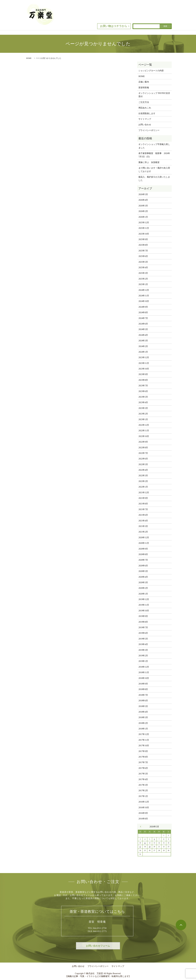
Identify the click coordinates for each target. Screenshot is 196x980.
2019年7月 (143, 627)
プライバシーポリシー (149, 130)
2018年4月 (143, 712)
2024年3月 (143, 341)
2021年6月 (143, 515)
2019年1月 (143, 661)
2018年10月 (144, 678)
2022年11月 (144, 431)
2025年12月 (144, 223)
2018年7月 (143, 695)
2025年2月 (143, 279)
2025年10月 (144, 234)
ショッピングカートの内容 (151, 71)
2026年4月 (143, 200)
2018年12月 (144, 667)
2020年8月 (143, 554)
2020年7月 (143, 560)
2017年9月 (143, 751)
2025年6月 (143, 256)
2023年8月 (143, 380)
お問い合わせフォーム (98, 946)
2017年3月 (143, 785)
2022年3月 (143, 476)
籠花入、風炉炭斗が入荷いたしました (154, 179)
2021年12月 (144, 493)
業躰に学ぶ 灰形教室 (149, 162)
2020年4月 (143, 577)
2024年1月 (143, 352)
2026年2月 (143, 211)
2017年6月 (143, 768)
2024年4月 (143, 335)
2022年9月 (143, 442)
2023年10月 (144, 369)
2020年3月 (143, 583)
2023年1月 (143, 419)
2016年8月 (143, 819)
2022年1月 (143, 487)
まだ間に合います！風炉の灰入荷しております (154, 170)
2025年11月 (144, 228)
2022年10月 (144, 436)
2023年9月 (143, 374)
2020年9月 (143, 549)
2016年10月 (144, 808)
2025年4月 (143, 268)
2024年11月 (144, 296)
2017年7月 (143, 762)
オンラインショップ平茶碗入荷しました (154, 146)
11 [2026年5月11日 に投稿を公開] (145, 843)
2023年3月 (143, 408)
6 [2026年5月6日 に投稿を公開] (154, 839)
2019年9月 (143, 616)
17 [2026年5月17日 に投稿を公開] (140, 847)
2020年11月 (144, 543)
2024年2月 (143, 346)
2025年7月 (143, 251)
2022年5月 (143, 464)
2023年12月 (144, 357)
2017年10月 (144, 746)
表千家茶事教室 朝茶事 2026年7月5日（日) (154, 155)
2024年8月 (143, 313)
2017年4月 (143, 779)
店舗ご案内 (144, 82)
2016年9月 (143, 813)
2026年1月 (143, 217)
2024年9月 (143, 307)
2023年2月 (143, 414)
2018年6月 (143, 701)
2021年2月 (143, 532)
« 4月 (141, 827)
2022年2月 (143, 481)
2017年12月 (144, 734)
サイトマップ (145, 119)
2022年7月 (143, 453)
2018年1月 (143, 729)
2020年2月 (143, 588)
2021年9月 (143, 498)
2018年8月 (143, 689)
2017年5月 (143, 774)
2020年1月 (143, 594)
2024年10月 (144, 301)
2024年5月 (143, 329)
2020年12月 (144, 538)
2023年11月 (144, 363)
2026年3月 (143, 206)
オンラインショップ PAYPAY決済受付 (154, 95)
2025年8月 (143, 245)
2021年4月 (143, 521)
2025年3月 (143, 273)
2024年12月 (144, 290)
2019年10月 (144, 611)
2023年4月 (143, 402)
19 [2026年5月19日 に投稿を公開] (150, 847)
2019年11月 (144, 605)
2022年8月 (143, 448)
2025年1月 (143, 284)
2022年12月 (144, 425)
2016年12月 (144, 802)
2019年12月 (144, 599)
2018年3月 (143, 717)
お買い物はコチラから (114, 26)
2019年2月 (143, 656)
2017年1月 (143, 796)
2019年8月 (143, 622)
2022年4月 (143, 470)
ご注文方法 (144, 102)
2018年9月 (143, 684)
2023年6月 (143, 391)
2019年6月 (143, 633)
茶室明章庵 (144, 88)
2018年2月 (143, 723)
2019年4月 (143, 644)
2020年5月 (143, 571)
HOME (29, 58)
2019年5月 (143, 639)
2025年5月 (143, 262)
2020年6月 (143, 566)
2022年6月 (143, 459)
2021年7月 (143, 509)
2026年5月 (143, 194)
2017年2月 (143, 791)
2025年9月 (143, 239)
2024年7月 (143, 318)
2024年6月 (143, 324)
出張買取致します (147, 113)
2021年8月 (143, 504)
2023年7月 (143, 386)
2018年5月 (143, 706)
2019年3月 (143, 650)
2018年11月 (144, 672)
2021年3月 (143, 526)
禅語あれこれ (145, 108)
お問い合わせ (145, 125)
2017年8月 (143, 757)
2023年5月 (143, 397)
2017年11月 (144, 740)
